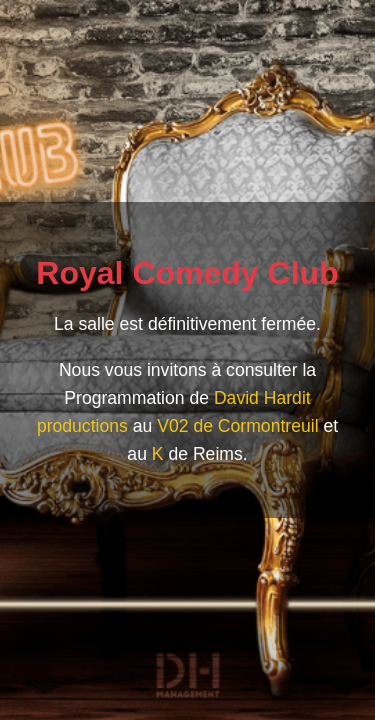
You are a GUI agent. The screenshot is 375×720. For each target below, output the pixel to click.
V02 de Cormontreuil (237, 426)
